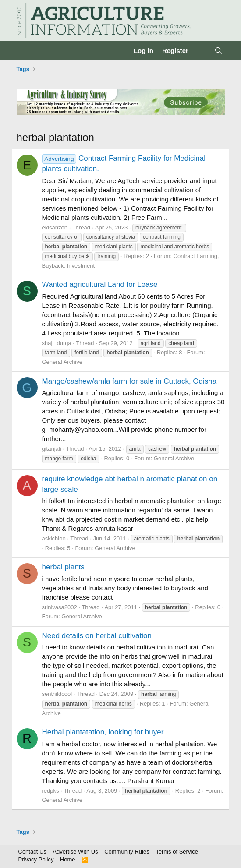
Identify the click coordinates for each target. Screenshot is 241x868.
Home (68, 859)
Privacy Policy (36, 859)
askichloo (54, 538)
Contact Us (32, 852)
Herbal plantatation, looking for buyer (103, 732)
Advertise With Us (75, 852)
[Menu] (24, 51)
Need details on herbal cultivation (97, 636)
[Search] (218, 51)
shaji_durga (57, 343)
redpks (51, 791)
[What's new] (201, 51)
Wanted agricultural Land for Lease (100, 284)
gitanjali (52, 449)
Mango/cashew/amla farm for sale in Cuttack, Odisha (129, 381)
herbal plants (63, 567)
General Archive (62, 362)
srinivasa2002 (60, 607)
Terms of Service (177, 852)
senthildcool (57, 694)
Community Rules (127, 852)
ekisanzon (55, 228)
